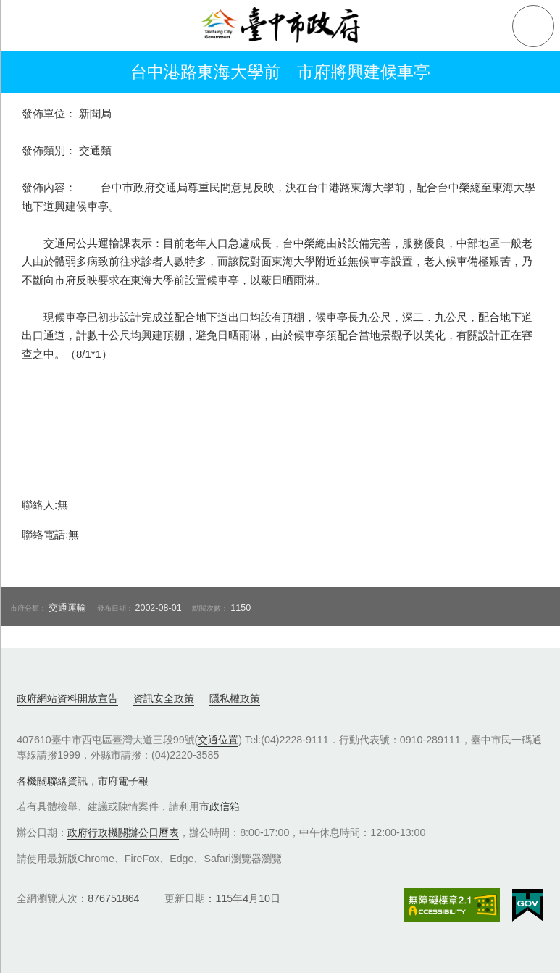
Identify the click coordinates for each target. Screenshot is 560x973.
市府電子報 (123, 781)
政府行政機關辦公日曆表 (123, 832)
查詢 (533, 26)
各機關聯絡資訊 (52, 781)
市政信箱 (220, 806)
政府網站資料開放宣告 (67, 698)
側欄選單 (26, 26)
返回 (30, 72)
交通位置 (218, 740)
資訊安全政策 (164, 698)
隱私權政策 (235, 698)
